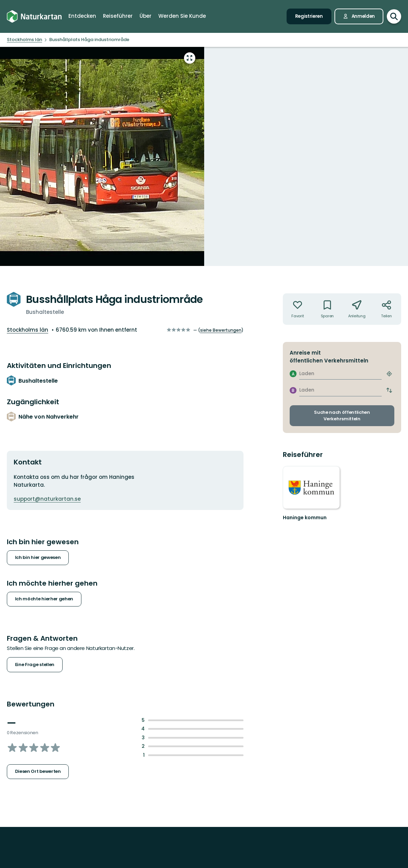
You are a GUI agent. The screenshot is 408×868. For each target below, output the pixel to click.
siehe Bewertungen (221, 330)
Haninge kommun (305, 518)
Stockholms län (28, 330)
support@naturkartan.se (47, 499)
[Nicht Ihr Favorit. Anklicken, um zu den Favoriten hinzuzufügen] (298, 309)
